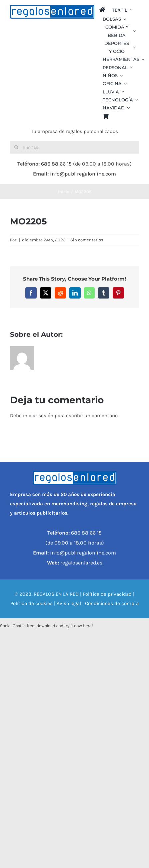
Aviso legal (69, 603)
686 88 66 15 (56, 164)
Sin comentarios (87, 240)
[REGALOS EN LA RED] (52, 12)
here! (88, 626)
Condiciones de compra (112, 603)
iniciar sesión (39, 416)
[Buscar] (74, 147)
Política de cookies (31, 603)
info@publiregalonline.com (83, 174)
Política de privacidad (107, 594)
